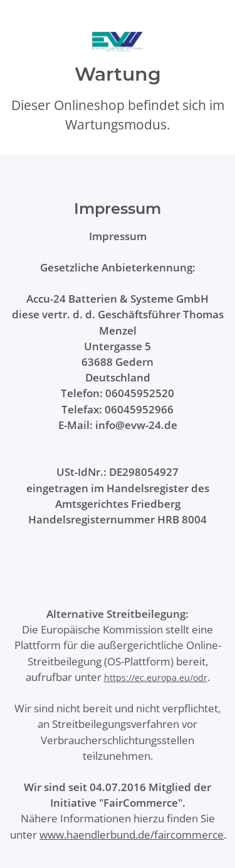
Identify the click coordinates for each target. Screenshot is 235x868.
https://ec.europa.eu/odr (156, 678)
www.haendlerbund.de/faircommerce (132, 835)
